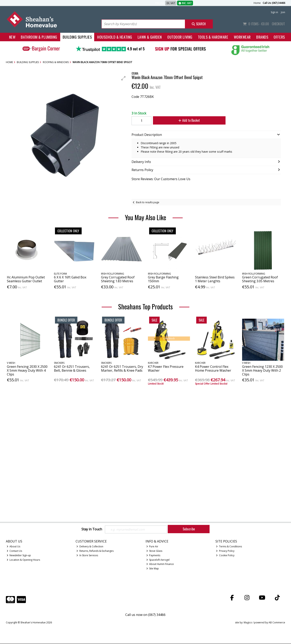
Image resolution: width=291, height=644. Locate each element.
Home (257, 3)
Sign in (274, 12)
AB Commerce (277, 623)
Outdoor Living (180, 37)
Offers (279, 37)
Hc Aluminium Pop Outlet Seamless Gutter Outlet (26, 279)
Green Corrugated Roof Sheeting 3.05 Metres (260, 279)
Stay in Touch (92, 529)
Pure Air (152, 547)
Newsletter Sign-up (19, 556)
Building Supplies (77, 37)
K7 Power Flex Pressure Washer (166, 369)
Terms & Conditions (229, 547)
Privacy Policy (225, 551)
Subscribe (189, 529)
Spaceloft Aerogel (158, 560)
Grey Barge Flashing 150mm (163, 279)
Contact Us (14, 551)
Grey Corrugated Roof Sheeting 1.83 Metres (118, 279)
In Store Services (87, 556)
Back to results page (148, 202)
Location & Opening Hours (23, 560)
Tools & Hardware (213, 37)
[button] (123, 78)
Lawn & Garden (150, 37)
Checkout (278, 24)
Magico (248, 623)
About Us (14, 547)
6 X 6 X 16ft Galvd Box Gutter (70, 279)
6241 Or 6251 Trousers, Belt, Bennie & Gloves (72, 369)
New (12, 37)
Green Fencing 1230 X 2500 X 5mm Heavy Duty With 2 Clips (262, 370)
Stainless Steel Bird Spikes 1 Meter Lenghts (215, 279)
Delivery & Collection (90, 547)
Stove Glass (154, 551)
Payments (153, 556)
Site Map (153, 569)
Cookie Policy (225, 556)
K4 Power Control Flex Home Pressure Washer (213, 369)
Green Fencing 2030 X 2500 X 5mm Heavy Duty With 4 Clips (27, 370)
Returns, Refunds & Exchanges (95, 551)
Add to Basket (186, 120)
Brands (262, 37)
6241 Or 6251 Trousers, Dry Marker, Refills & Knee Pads (122, 369)
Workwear (242, 37)
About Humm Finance (160, 565)
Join (283, 12)
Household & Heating (115, 37)
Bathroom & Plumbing (39, 37)
